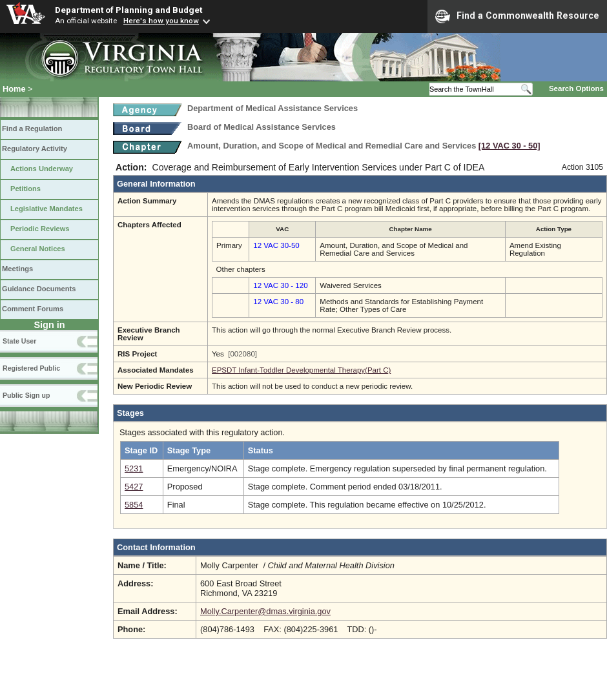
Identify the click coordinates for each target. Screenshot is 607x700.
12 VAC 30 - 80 (278, 302)
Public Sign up (26, 395)
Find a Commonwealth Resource (517, 16)
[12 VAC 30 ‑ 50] (509, 146)
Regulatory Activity (35, 149)
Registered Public (31, 368)
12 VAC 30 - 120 (280, 285)
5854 (134, 505)
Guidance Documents (39, 289)
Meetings (17, 269)
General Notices (38, 249)
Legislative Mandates (46, 209)
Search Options (576, 88)
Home (14, 89)
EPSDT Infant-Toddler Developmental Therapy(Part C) (301, 370)
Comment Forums (33, 309)
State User (19, 341)
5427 (134, 487)
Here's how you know (161, 21)
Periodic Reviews (40, 229)
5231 (134, 468)
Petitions (26, 189)
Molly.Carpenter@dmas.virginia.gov (265, 611)
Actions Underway (42, 169)
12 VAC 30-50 (276, 245)
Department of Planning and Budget (129, 10)
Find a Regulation (32, 129)
